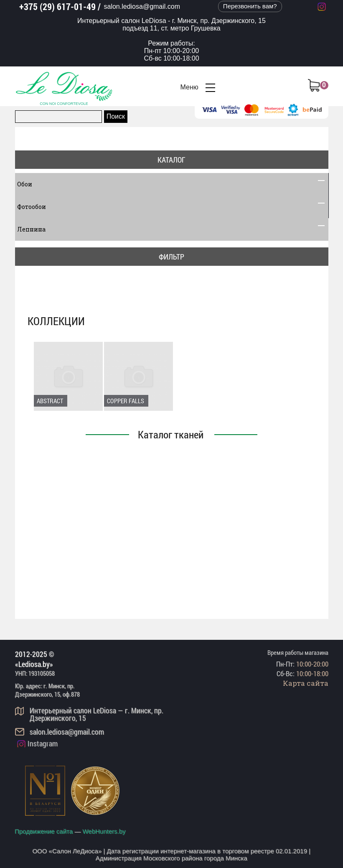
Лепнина (172, 229)
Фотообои (172, 207)
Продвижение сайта (44, 831)
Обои (172, 184)
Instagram (43, 743)
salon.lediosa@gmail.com (142, 6)
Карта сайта (306, 683)
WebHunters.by (104, 831)
